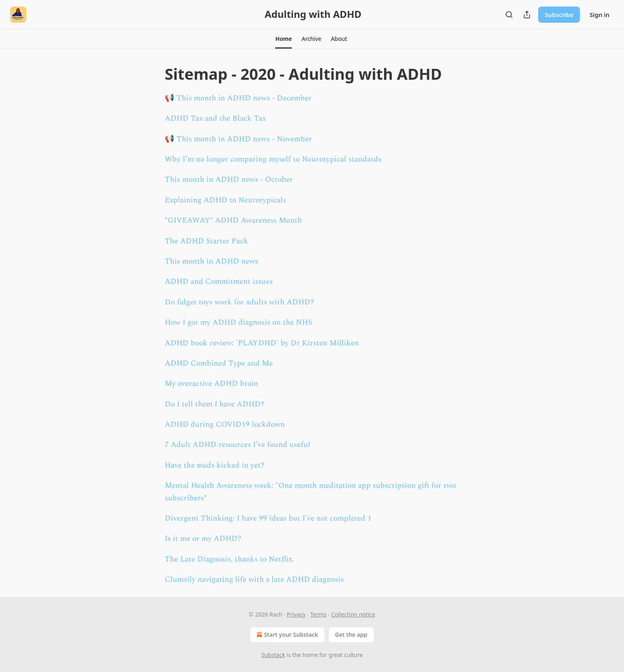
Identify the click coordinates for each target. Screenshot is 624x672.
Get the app (351, 635)
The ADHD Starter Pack (206, 241)
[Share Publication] (527, 15)
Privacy (296, 614)
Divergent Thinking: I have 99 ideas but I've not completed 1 (268, 518)
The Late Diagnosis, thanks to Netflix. (229, 559)
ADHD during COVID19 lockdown (225, 424)
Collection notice (353, 614)
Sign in (600, 15)
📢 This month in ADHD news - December (238, 98)
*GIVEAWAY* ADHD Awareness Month (233, 220)
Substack (273, 655)
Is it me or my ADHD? (203, 539)
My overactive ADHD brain (211, 384)
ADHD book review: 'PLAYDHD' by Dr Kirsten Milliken (262, 343)
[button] (283, 39)
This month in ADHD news (211, 261)
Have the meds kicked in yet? (214, 465)
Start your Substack (286, 635)
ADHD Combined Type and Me (219, 363)
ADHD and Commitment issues (219, 282)
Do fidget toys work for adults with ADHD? (239, 302)
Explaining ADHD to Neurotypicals (225, 200)
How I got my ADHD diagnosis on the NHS (238, 322)
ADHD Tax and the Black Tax (215, 118)
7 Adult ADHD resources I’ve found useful (238, 445)
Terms (318, 614)
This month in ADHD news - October (229, 180)
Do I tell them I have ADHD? (214, 404)
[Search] (509, 15)
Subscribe (559, 15)
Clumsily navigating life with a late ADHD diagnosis (254, 579)
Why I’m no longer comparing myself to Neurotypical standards (273, 159)
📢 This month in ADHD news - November (238, 139)
